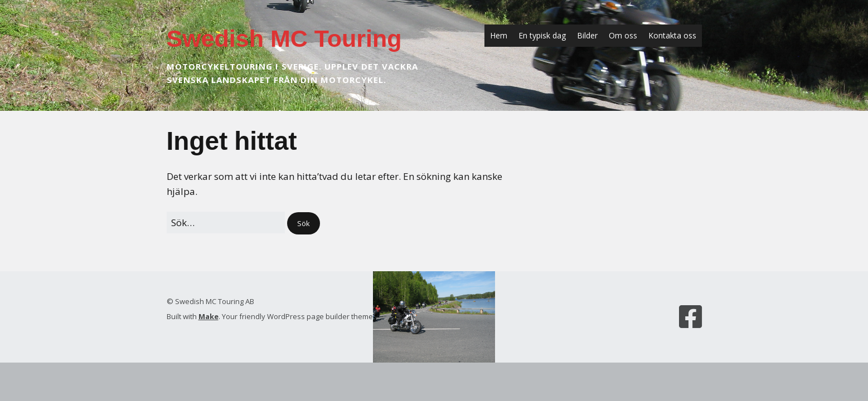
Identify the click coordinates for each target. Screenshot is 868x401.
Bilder (587, 35)
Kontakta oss (672, 35)
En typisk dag (542, 35)
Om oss (623, 35)
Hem (499, 35)
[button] (304, 224)
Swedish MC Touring (284, 38)
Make (208, 316)
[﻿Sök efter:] (226, 222)
